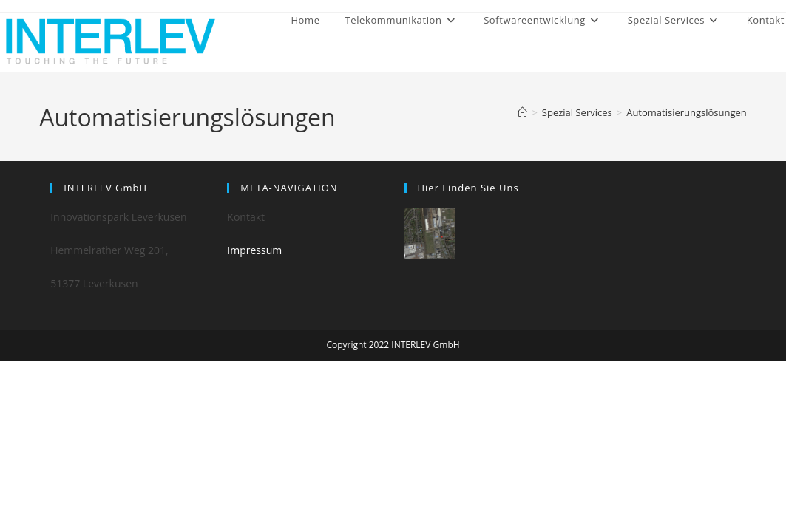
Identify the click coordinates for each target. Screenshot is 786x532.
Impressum (254, 250)
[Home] (522, 112)
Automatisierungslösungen (687, 112)
